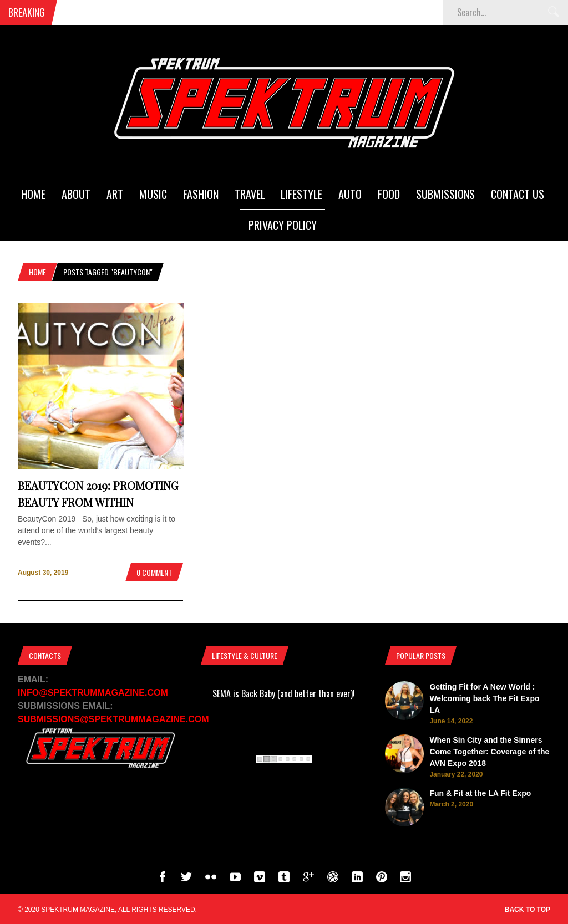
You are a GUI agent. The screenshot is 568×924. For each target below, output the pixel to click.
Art (115, 194)
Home (33, 194)
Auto (350, 194)
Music (153, 194)
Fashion (201, 194)
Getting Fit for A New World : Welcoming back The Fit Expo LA (484, 698)
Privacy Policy (283, 225)
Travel (250, 194)
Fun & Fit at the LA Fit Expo (480, 793)
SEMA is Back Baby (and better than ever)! (284, 693)
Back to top (528, 910)
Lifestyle (301, 194)
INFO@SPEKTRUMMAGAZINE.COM (93, 693)
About (76, 194)
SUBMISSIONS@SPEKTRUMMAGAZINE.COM (113, 719)
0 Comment (154, 572)
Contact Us (518, 194)
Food (389, 194)
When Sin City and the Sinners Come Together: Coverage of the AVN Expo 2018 (489, 752)
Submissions (445, 194)
